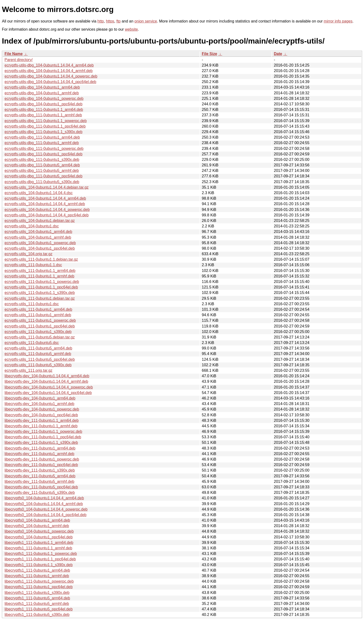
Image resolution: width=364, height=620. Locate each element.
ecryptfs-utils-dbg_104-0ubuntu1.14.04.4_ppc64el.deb (50, 82)
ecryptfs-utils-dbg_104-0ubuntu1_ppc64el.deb (44, 104)
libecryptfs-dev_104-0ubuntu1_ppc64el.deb (41, 415)
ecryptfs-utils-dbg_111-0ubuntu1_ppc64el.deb (44, 154)
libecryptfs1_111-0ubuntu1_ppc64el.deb (39, 587)
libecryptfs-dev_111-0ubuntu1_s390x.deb (40, 470)
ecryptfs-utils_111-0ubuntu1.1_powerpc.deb (42, 282)
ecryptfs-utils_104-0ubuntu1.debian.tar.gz (40, 221)
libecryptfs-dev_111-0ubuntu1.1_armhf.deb (41, 426)
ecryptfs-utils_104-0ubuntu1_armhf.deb (38, 237)
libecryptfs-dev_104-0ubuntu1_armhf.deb (39, 404)
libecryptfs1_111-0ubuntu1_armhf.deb (37, 576)
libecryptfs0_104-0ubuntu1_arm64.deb (37, 520)
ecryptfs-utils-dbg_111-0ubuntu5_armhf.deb (42, 171)
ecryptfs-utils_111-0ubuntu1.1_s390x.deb (40, 293)
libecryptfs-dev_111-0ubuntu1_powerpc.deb (42, 459)
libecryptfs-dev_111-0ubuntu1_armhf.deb (39, 454)
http (101, 21)
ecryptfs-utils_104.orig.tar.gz (28, 254)
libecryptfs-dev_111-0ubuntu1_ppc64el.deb (41, 465)
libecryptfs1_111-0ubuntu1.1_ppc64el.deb (40, 559)
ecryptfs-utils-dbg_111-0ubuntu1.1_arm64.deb (44, 110)
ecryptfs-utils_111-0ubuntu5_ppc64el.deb (40, 359)
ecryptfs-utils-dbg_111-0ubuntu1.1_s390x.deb (44, 132)
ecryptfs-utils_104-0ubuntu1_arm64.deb (38, 232)
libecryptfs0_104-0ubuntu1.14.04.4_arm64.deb (44, 498)
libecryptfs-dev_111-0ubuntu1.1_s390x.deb (41, 442)
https (110, 21)
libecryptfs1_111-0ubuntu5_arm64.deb (37, 598)
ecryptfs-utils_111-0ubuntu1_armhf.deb (38, 315)
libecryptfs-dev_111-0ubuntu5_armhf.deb (39, 482)
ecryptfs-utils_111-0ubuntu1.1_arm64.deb (40, 271)
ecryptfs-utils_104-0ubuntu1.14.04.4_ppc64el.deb (47, 215)
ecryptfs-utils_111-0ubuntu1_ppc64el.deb (40, 326)
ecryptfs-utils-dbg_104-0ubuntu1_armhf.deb (42, 93)
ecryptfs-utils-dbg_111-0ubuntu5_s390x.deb (42, 182)
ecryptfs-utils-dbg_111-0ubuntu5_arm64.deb (42, 165)
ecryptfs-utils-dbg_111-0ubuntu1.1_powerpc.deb (46, 121)
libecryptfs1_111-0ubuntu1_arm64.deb (37, 570)
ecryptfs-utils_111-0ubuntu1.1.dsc (33, 265)
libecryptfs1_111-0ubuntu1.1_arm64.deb (39, 543)
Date (278, 54)
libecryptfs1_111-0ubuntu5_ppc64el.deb (39, 609)
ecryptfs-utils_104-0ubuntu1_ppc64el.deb (40, 248)
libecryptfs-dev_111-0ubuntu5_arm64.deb (40, 476)
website (131, 29)
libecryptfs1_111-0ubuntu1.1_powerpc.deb (41, 554)
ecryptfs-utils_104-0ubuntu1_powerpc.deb (40, 243)
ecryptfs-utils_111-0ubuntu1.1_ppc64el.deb (41, 287)
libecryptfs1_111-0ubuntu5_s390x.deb (37, 615)
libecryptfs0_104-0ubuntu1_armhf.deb (37, 526)
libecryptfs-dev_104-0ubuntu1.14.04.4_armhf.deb (46, 381)
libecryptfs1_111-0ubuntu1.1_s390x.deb (39, 565)
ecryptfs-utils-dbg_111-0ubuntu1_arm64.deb (42, 137)
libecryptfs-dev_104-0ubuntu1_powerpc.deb (42, 409)
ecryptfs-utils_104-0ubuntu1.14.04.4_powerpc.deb (47, 210)
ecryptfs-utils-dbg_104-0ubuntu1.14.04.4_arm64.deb (49, 65)
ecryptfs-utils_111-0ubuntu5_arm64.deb (38, 348)
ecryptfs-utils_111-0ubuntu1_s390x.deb (38, 332)
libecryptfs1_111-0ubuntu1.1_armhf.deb (38, 548)
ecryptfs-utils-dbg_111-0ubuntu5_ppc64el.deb (44, 176)
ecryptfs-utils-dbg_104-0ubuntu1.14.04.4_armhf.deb (49, 71)
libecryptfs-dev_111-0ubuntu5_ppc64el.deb (41, 487)
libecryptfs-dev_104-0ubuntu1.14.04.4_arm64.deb (47, 376)
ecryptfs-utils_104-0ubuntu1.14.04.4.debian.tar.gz (47, 187)
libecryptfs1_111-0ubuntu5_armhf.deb (37, 604)
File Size (210, 54)
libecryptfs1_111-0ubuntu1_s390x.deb (37, 593)
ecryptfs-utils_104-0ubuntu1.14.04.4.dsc (39, 193)
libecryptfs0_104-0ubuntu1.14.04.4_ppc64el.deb (46, 515)
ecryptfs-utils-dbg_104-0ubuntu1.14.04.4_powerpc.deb (51, 76)
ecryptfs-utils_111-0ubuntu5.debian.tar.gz (40, 337)
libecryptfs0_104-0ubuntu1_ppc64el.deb (39, 537)
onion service (146, 21)
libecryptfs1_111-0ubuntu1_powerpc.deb (39, 581)
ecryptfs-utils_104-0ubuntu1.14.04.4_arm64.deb (45, 198)
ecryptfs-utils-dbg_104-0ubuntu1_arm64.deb (42, 87)
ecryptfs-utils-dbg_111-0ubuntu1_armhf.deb (42, 143)
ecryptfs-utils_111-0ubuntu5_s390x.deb (38, 365)
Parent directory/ (19, 60)
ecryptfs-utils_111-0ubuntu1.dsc (32, 304)
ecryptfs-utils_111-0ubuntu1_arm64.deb (38, 309)
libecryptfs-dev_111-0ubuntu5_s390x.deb (40, 493)
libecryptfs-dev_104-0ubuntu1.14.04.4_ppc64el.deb (48, 393)
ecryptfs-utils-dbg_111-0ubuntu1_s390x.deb (42, 160)
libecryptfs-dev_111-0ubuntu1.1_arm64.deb (42, 420)
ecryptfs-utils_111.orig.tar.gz (28, 370)
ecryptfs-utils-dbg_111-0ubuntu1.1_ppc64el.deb (45, 126)
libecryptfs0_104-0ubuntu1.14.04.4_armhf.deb (44, 504)
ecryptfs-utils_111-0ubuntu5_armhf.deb (38, 354)
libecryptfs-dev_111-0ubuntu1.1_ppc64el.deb (43, 437)
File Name (14, 54)
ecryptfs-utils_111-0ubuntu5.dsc (32, 343)
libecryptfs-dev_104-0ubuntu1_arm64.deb (40, 398)
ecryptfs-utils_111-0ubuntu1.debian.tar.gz (40, 298)
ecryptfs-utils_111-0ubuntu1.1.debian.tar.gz (41, 259)
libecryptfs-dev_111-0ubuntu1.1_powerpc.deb (43, 431)
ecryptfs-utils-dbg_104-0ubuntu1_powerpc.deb (44, 99)
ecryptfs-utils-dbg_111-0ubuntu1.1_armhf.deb (43, 115)
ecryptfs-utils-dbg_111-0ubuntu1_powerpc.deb (44, 149)
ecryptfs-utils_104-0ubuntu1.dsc (32, 226)
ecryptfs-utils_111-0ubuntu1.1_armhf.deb (39, 276)
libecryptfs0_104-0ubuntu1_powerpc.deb (39, 531)
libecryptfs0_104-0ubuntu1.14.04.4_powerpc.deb (46, 509)
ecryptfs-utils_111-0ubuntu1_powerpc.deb (40, 320)
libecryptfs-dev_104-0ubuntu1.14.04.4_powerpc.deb (49, 387)
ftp (118, 21)
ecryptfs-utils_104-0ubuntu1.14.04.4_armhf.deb (45, 204)
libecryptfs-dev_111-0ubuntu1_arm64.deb (40, 448)
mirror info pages (338, 21)
